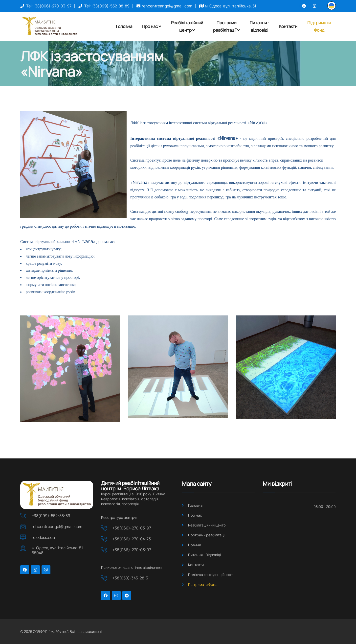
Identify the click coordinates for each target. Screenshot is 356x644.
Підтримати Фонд (203, 584)
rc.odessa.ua (43, 537)
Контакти (288, 26)
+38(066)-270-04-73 (132, 539)
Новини (195, 545)
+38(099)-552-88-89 (110, 6)
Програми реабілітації (207, 535)
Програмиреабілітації (226, 26)
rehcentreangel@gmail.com (167, 6)
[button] (332, 5)
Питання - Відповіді (204, 555)
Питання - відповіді (259, 26)
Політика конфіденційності (211, 575)
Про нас (152, 26)
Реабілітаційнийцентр (187, 26)
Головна (124, 26)
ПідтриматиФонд (319, 26)
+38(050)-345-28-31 (131, 578)
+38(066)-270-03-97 (52, 6)
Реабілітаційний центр (207, 525)
